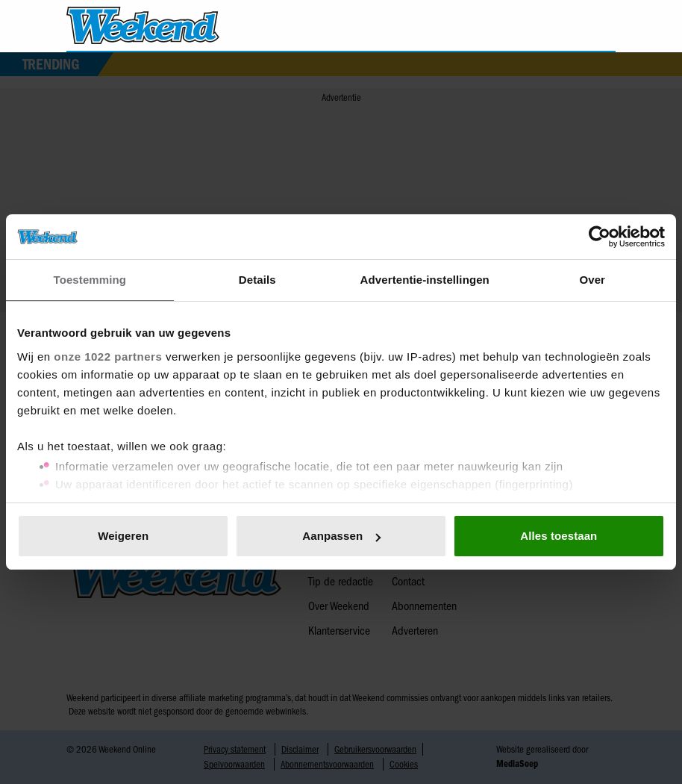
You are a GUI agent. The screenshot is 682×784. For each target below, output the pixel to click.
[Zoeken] (604, 26)
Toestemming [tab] (90, 280)
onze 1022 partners (108, 357)
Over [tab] (592, 280)
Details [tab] (257, 280)
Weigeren (123, 536)
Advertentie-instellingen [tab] (425, 280)
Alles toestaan (559, 536)
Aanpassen (341, 536)
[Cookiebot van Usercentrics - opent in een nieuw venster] (600, 237)
